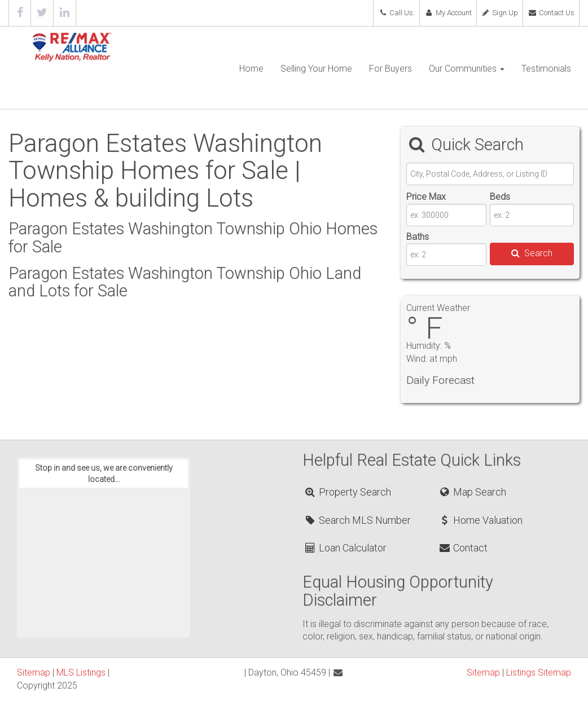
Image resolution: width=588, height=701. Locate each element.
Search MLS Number (357, 520)
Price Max (426, 197)
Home (251, 69)
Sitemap (34, 672)
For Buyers (390, 69)
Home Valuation (480, 520)
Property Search (347, 492)
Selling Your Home (316, 69)
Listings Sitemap (539, 672)
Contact (463, 548)
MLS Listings (81, 672)
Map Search (472, 492)
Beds (500, 197)
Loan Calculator (345, 548)
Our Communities (467, 69)
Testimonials (546, 69)
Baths (418, 237)
